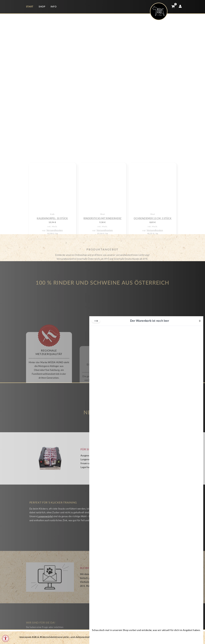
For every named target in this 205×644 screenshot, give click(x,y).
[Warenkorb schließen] (96, 321)
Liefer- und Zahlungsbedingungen (87, 636)
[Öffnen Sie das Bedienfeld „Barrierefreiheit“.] (6, 638)
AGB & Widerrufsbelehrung (50, 636)
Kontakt (24, 640)
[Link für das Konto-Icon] (180, 6)
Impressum (26, 636)
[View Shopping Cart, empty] (173, 7)
